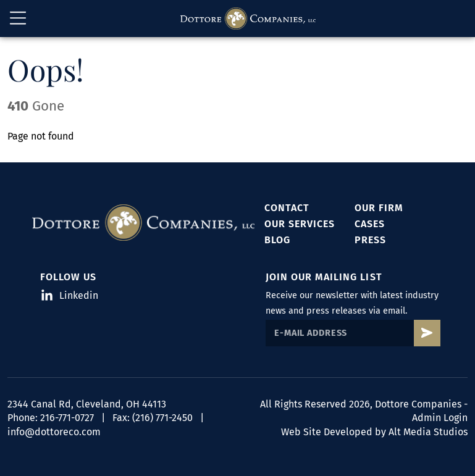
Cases (370, 224)
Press (370, 240)
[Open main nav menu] (18, 19)
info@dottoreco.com (54, 432)
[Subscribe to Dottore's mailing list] (427, 333)
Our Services (300, 224)
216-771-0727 (67, 418)
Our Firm (379, 208)
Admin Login (440, 418)
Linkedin (70, 295)
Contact (287, 208)
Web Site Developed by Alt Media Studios (374, 432)
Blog (277, 240)
